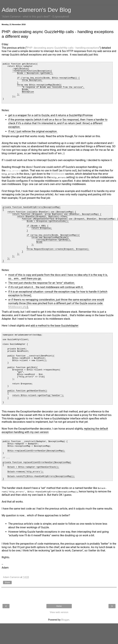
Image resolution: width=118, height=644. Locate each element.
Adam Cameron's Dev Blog (36, 10)
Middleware (58, 174)
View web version (59, 612)
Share (7, 582)
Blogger (65, 620)
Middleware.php (18, 307)
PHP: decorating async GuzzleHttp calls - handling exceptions (63, 48)
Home (59, 606)
